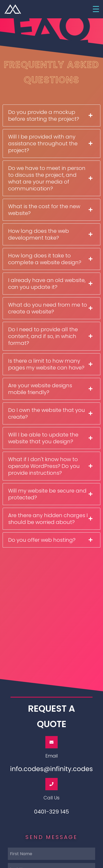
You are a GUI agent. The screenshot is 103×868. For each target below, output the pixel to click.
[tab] (51, 115)
